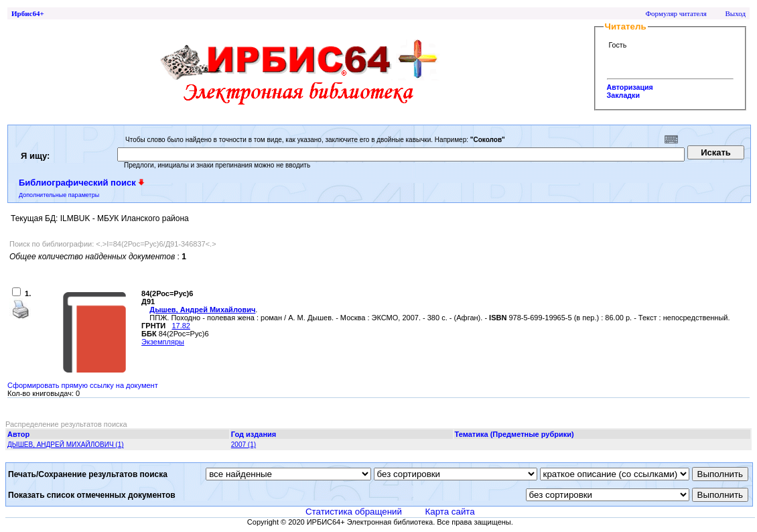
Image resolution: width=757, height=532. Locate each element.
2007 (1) (244, 445)
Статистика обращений (354, 512)
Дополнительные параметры (59, 195)
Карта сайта (450, 512)
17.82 (181, 326)
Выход (735, 13)
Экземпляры (163, 342)
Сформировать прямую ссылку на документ (83, 385)
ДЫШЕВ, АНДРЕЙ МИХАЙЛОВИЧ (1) (66, 445)
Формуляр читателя (676, 13)
